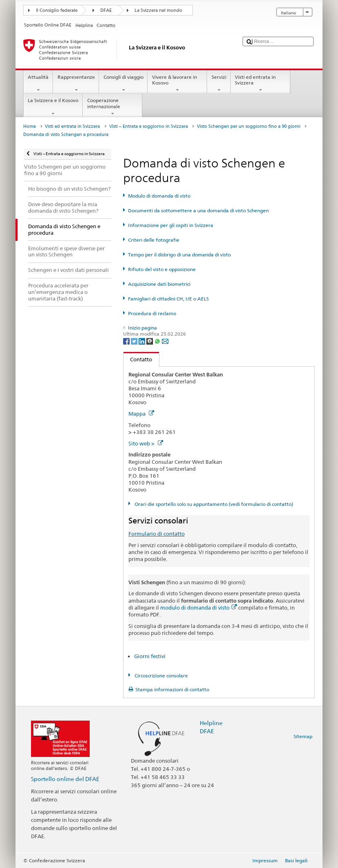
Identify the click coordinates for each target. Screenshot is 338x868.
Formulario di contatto (157, 534)
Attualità (38, 84)
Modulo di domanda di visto (159, 196)
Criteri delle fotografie (154, 240)
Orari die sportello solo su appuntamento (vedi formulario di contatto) (213, 504)
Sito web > (146, 443)
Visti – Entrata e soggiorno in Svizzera (149, 126)
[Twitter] (135, 341)
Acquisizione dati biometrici (159, 284)
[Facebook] (127, 341)
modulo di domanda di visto (199, 608)
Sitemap (303, 736)
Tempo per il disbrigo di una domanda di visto (179, 255)
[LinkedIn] (142, 341)
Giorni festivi (150, 656)
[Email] (165, 341)
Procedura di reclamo (152, 313)
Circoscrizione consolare (161, 675)
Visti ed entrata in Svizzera (261, 84)
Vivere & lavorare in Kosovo (177, 84)
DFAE (106, 10)
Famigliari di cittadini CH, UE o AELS (168, 299)
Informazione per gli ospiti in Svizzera (171, 225)
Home (30, 126)
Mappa (141, 414)
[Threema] (150, 341)
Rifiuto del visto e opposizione (162, 269)
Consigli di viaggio (123, 84)
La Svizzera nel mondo (158, 10)
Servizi (219, 84)
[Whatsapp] (158, 341)
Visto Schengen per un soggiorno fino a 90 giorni (249, 126)
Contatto (138, 359)
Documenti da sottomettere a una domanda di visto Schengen (198, 210)
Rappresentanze (76, 84)
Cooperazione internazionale (113, 107)
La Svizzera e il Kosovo (53, 107)
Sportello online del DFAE (65, 779)
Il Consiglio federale (57, 10)
